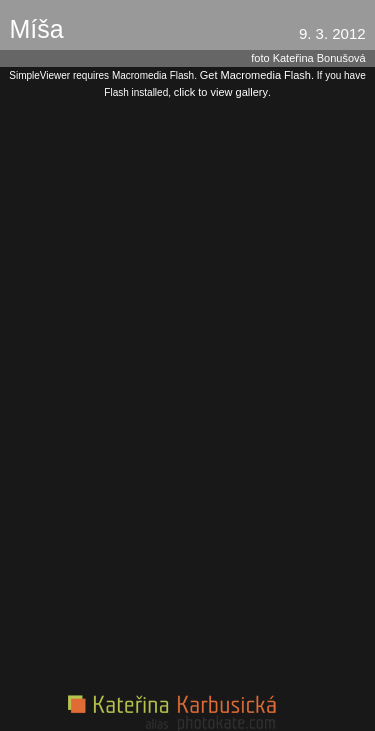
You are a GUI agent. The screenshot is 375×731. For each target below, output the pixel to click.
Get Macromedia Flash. (257, 75)
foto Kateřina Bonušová (308, 58)
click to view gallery (221, 92)
